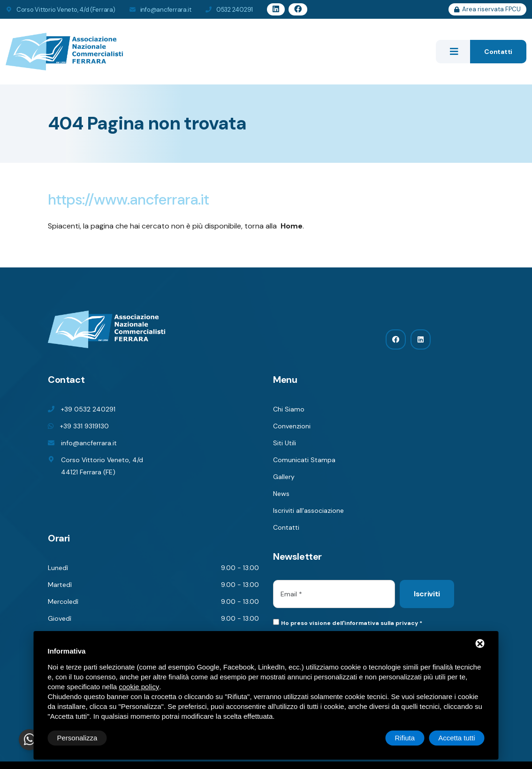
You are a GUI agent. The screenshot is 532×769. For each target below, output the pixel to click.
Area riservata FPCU (487, 9)
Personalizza (77, 738)
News (281, 494)
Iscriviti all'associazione (308, 510)
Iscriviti (427, 594)
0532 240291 (235, 10)
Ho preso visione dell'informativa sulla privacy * (352, 623)
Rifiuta (405, 738)
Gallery (284, 477)
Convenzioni (292, 426)
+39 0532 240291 (88, 409)
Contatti (498, 52)
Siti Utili (285, 443)
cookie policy (139, 687)
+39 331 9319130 (84, 426)
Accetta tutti (456, 738)
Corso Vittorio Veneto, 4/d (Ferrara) (66, 10)
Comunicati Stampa (304, 460)
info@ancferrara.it (166, 10)
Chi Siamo (289, 409)
